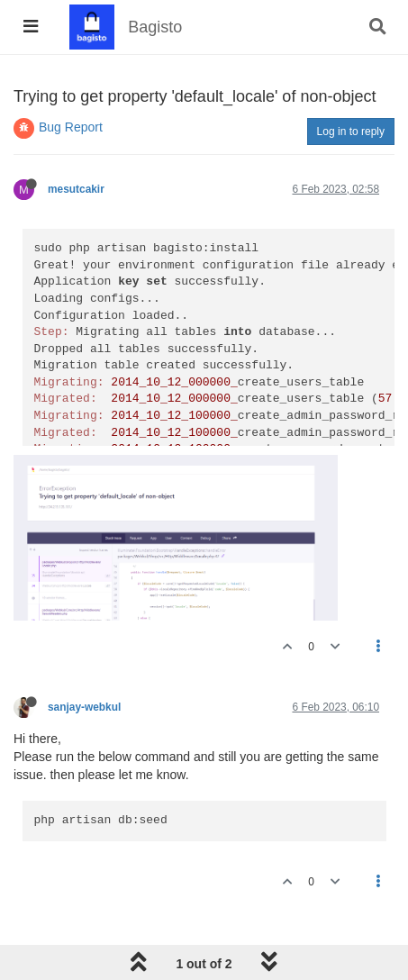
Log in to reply (351, 132)
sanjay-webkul (84, 707)
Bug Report (71, 127)
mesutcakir (76, 189)
